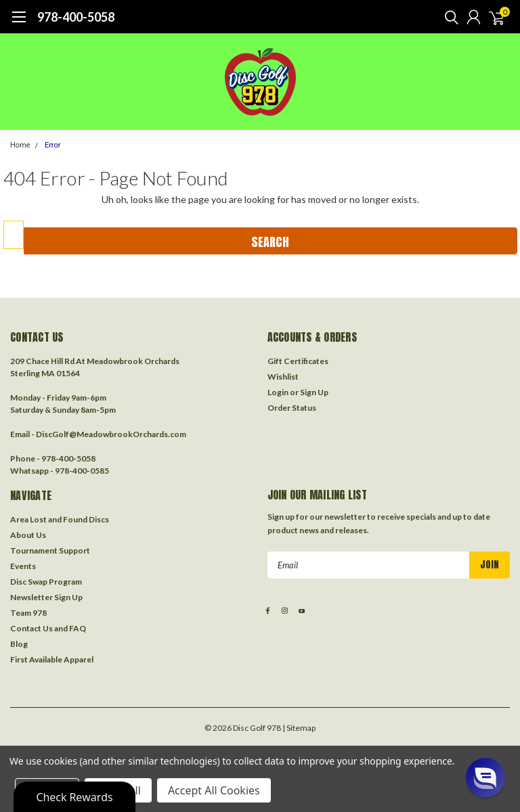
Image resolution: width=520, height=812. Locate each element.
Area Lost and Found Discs (60, 519)
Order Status (292, 408)
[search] (448, 17)
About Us (28, 535)
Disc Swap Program (46, 582)
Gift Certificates (298, 361)
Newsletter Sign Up (46, 597)
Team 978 (28, 613)
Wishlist (283, 377)
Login (278, 392)
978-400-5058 (76, 17)
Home (20, 145)
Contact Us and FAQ (48, 628)
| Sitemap (299, 728)
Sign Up (314, 392)
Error (53, 145)
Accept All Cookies (214, 790)
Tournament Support (50, 550)
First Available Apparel (52, 659)
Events (23, 566)
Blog (19, 644)
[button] (485, 777)
